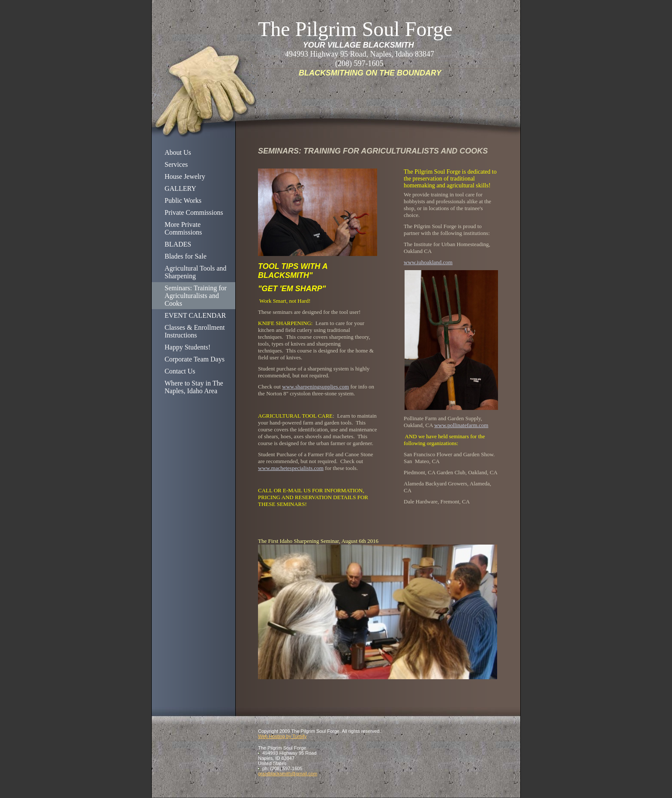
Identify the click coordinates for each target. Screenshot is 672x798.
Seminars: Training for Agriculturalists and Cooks (196, 296)
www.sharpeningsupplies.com (315, 387)
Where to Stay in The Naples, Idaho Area (194, 387)
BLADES (178, 244)
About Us (178, 152)
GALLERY (180, 188)
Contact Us (180, 371)
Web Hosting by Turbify (282, 736)
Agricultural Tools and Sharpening (195, 272)
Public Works (183, 200)
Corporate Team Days (195, 359)
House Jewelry (185, 176)
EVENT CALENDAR (195, 315)
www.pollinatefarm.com (461, 425)
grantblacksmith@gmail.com (288, 774)
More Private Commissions (183, 228)
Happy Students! (187, 347)
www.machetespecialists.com (291, 468)
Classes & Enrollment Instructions (195, 331)
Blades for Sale (186, 256)
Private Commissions (194, 212)
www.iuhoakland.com (428, 262)
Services (176, 164)
